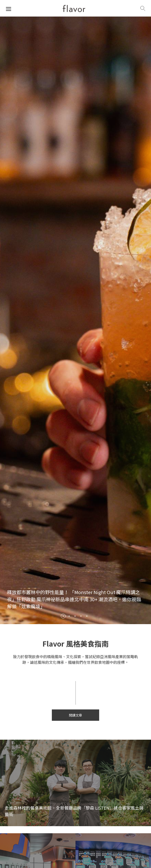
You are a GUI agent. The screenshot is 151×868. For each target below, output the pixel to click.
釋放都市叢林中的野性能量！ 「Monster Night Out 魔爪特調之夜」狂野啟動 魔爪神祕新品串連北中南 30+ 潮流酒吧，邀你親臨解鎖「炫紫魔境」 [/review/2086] (74, 599)
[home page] (74, 9)
